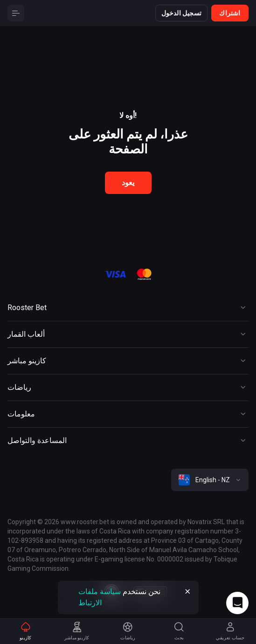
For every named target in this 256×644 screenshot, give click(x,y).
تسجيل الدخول (181, 13)
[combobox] (210, 480)
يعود (128, 183)
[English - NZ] (210, 480)
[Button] (16, 13)
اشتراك (230, 13)
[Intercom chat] (237, 603)
